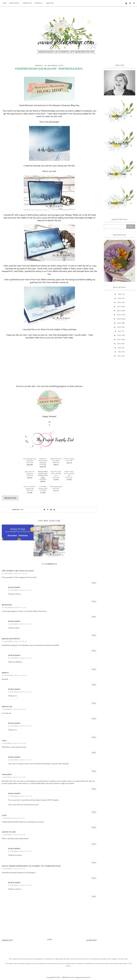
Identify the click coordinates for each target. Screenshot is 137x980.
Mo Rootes (7, 605)
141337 (56, 488)
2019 (119, 323)
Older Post (92, 940)
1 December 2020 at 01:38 (14, 777)
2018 (119, 327)
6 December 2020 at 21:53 (20, 624)
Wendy (19, 386)
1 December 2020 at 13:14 (13, 869)
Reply (94, 583)
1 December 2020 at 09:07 (14, 835)
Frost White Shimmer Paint (43, 487)
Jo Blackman (14, 587)
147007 (30, 475)
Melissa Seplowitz (11, 639)
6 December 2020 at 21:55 (20, 760)
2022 (119, 311)
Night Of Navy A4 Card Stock (56, 460)
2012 (120, 352)
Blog (5, 3)
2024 (119, 302)
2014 (119, 344)
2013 (120, 348)
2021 (119, 315)
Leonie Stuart (9, 832)
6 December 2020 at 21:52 (20, 590)
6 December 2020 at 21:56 (20, 885)
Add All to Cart (10, 498)
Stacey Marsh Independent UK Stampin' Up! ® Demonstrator (31, 866)
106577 (56, 462)
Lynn (4, 816)
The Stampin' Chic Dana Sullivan (18, 571)
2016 (119, 335)
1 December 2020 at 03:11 (13, 818)
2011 (119, 356)
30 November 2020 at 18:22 (14, 642)
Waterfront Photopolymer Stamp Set (43, 461)
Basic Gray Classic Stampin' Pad (30, 487)
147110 (69, 477)
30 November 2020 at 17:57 (14, 608)
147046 (43, 490)
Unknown (7, 775)
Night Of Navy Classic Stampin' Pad (69, 473)
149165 (30, 490)
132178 (69, 460)
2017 (120, 331)
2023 (119, 307)
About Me (50, 3)
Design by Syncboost (83, 977)
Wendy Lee (7, 707)
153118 (56, 477)
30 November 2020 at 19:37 (14, 676)
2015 (119, 340)
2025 (120, 298)
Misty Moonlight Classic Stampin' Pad (56, 473)
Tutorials (38, 3)
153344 (30, 462)
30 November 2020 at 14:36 (14, 574)
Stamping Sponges (56, 486)
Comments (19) (18, 510)
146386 (43, 464)
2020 (119, 319)
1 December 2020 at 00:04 (14, 709)
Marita (5, 673)
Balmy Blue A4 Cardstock (30, 473)
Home (50, 940)
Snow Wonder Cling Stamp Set (30, 460)
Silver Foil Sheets (69, 459)
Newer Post (7, 940)
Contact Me (27, 3)
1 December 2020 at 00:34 (14, 743)
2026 (120, 294)
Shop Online (14, 3)
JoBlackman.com (68, 977)
